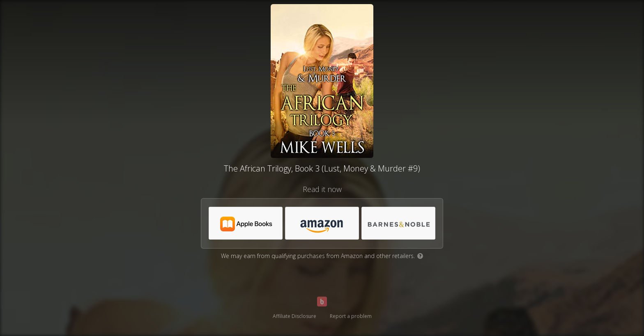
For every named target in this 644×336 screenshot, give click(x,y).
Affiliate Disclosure (294, 316)
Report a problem (351, 316)
